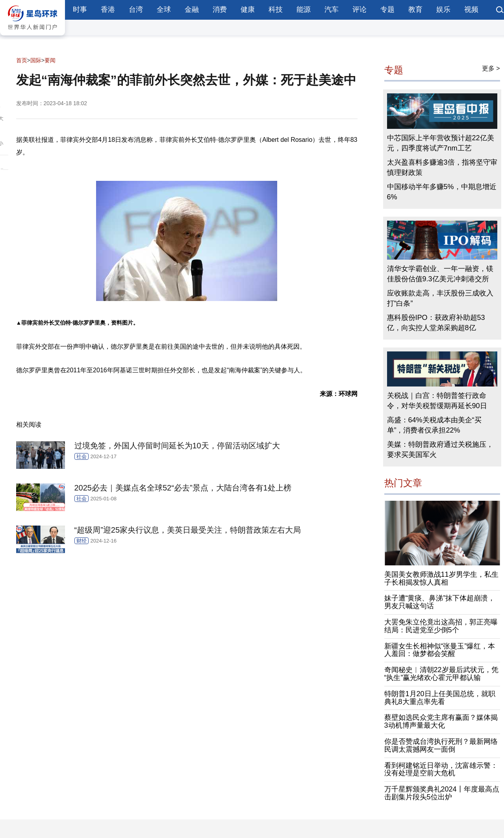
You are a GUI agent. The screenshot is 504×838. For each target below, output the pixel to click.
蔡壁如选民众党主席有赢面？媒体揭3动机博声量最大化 (441, 721)
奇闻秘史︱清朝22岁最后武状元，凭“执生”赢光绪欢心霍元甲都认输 (441, 674)
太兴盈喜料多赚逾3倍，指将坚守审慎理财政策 (442, 167)
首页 (22, 60)
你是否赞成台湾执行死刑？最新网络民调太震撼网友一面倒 (441, 745)
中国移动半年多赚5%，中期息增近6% (442, 192)
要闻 (50, 60)
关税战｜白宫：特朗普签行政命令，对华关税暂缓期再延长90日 (437, 401)
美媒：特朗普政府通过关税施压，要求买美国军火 (440, 450)
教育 (415, 9)
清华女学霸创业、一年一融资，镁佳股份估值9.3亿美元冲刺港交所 (440, 274)
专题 (387, 9)
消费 (220, 9)
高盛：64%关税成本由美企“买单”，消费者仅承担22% (434, 425)
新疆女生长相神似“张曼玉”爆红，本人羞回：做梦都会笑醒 (440, 650)
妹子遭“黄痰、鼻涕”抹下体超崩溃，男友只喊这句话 (440, 602)
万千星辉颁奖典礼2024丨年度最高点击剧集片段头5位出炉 (442, 793)
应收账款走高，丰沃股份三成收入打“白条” (440, 298)
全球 (164, 9)
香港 (108, 9)
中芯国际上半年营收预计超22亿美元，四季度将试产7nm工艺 (441, 143)
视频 (471, 9)
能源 (304, 9)
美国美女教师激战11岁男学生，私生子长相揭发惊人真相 (441, 578)
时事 (80, 9)
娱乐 (443, 9)
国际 (36, 60)
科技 (276, 9)
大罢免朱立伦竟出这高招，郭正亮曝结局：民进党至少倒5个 (441, 626)
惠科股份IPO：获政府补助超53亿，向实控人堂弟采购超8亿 (436, 323)
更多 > (491, 68)
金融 (192, 9)
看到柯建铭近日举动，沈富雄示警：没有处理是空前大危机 (441, 769)
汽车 (332, 9)
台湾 (136, 9)
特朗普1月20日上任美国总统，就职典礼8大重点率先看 (440, 698)
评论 (359, 9)
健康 (248, 9)
